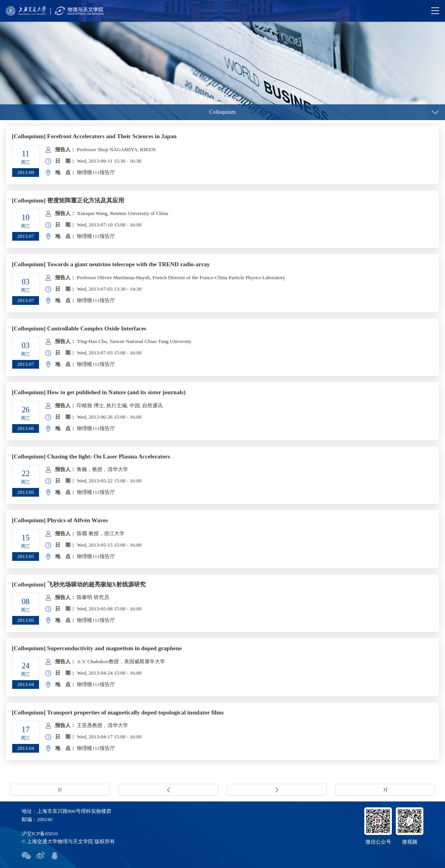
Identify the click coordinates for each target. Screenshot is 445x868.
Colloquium (223, 112)
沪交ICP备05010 (40, 834)
